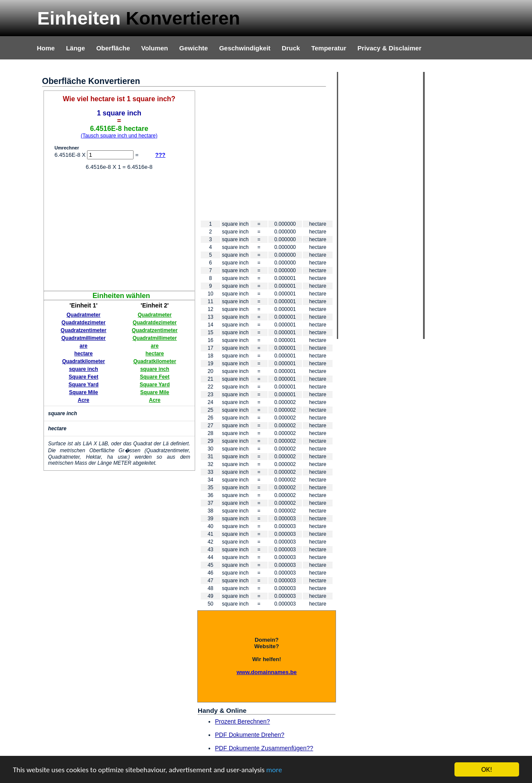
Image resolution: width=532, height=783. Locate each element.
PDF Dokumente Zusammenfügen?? (264, 748)
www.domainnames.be (267, 672)
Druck (291, 48)
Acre (84, 400)
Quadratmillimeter (84, 338)
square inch (83, 369)
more (274, 770)
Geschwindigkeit (245, 48)
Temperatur (328, 48)
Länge (75, 48)
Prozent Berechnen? (243, 721)
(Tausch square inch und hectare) (119, 136)
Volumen (155, 48)
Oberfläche (113, 48)
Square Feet (84, 377)
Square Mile (83, 392)
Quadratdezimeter (84, 323)
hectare (84, 354)
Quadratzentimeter (84, 330)
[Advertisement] (119, 230)
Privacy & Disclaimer (389, 48)
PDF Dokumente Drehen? (250, 735)
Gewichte (194, 48)
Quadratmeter (84, 315)
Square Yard (84, 385)
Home (46, 48)
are (84, 346)
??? (160, 155)
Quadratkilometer (83, 361)
